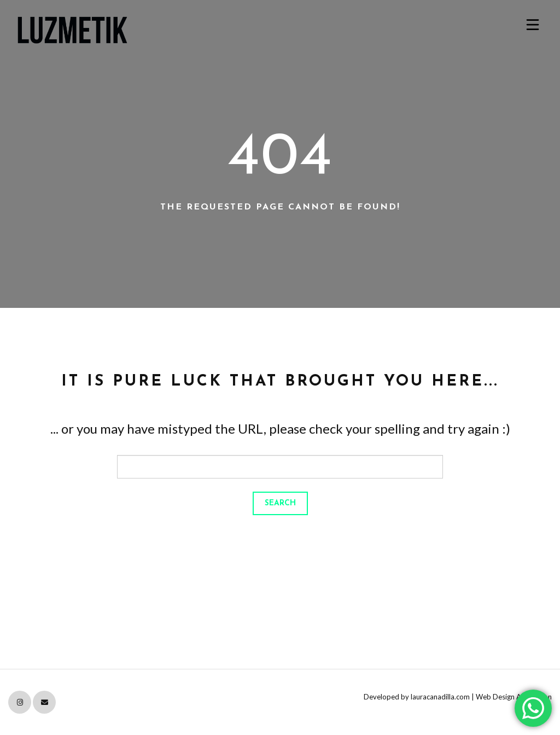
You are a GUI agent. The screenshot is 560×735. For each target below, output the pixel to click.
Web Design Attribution (514, 697)
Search (280, 503)
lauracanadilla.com (440, 697)
